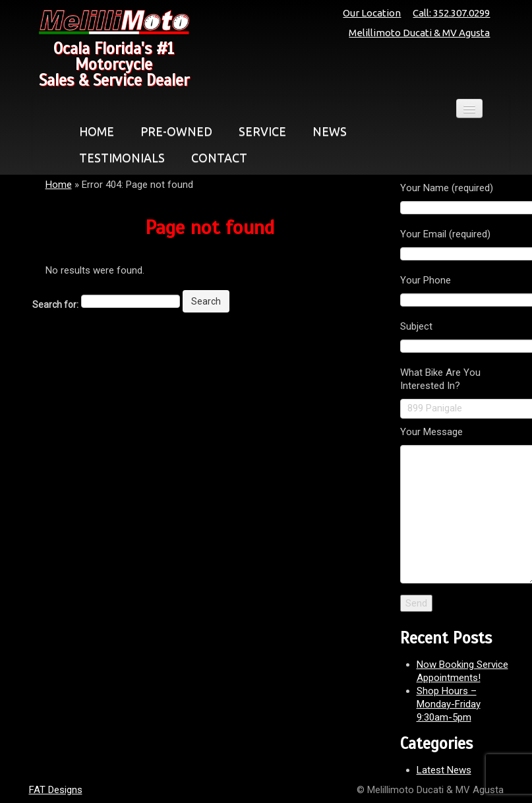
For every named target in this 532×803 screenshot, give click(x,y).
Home (59, 185)
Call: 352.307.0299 (451, 13)
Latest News (444, 770)
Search (206, 301)
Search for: (55, 305)
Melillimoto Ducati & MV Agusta (419, 33)
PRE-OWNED (176, 131)
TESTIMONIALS (122, 158)
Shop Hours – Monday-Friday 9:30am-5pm (449, 704)
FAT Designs (56, 790)
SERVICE (262, 131)
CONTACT (219, 158)
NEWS (330, 131)
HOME (97, 131)
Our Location (372, 13)
